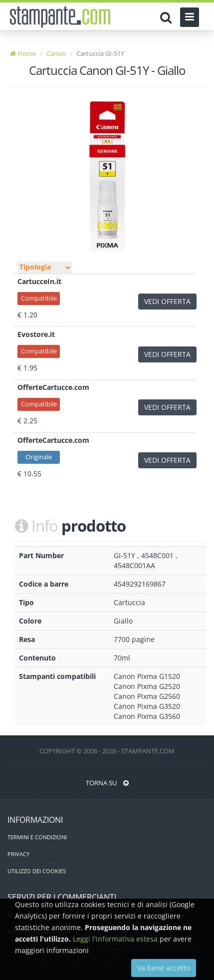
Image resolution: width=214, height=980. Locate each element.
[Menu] (190, 17)
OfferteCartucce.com (53, 387)
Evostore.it (36, 334)
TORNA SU (107, 783)
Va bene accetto (164, 968)
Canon (56, 53)
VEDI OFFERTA (167, 301)
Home (23, 53)
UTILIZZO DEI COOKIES (37, 871)
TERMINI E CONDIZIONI (37, 837)
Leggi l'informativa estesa (115, 939)
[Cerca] (168, 17)
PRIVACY (18, 854)
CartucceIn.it (39, 281)
